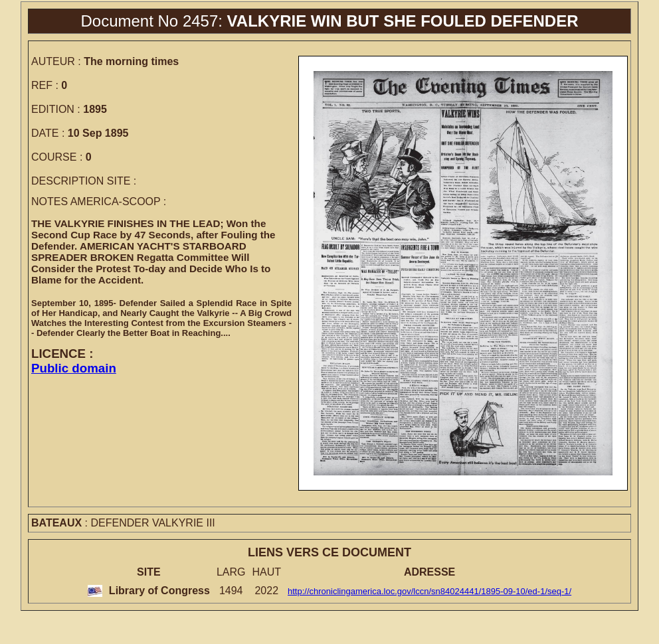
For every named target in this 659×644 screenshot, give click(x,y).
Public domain (74, 368)
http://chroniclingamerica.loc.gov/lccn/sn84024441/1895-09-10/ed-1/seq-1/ (429, 591)
